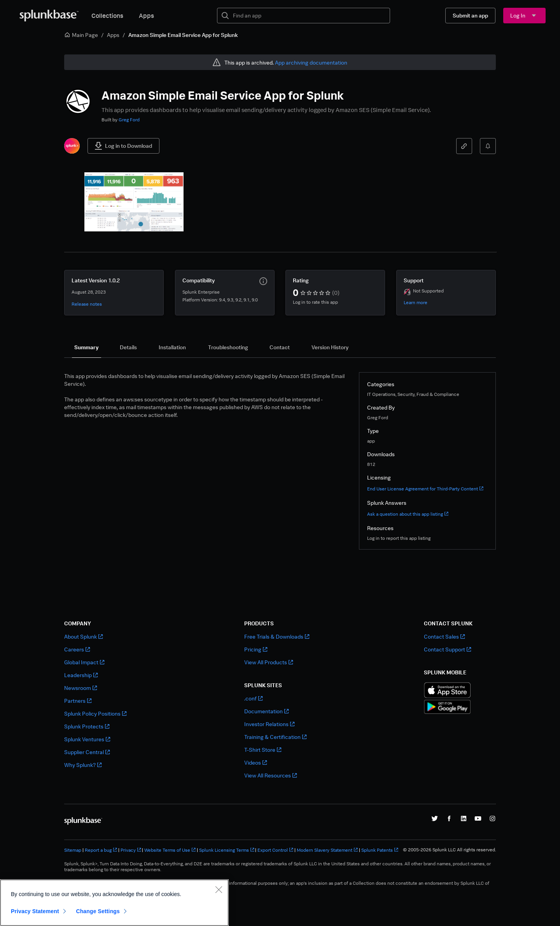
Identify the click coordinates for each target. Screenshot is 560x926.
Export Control (275, 850)
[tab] (87, 347)
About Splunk (83, 636)
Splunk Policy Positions (95, 713)
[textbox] (309, 16)
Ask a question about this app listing (408, 514)
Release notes (87, 304)
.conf (253, 698)
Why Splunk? (83, 765)
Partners (78, 701)
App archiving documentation (311, 62)
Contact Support (447, 649)
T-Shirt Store (263, 750)
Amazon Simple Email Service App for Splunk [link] (183, 35)
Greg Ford (129, 120)
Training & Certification (275, 737)
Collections (107, 16)
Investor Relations (269, 724)
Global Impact (84, 662)
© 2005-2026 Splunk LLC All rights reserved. (449, 850)
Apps (146, 16)
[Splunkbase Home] (49, 16)
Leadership (81, 675)
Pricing (256, 649)
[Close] (219, 889)
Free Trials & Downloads (277, 636)
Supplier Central (87, 752)
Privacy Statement (35, 911)
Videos (255, 762)
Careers (77, 649)
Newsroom (80, 688)
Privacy (131, 850)
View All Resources (270, 775)
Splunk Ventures (87, 739)
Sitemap (73, 850)
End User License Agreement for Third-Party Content (425, 489)
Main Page (81, 35)
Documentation (266, 711)
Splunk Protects (87, 726)
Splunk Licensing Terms (227, 850)
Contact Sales (444, 636)
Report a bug (101, 850)
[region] (114, 903)
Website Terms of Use (170, 850)
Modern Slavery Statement (327, 850)
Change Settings (98, 911)
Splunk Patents (380, 850)
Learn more (416, 302)
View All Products (269, 662)
